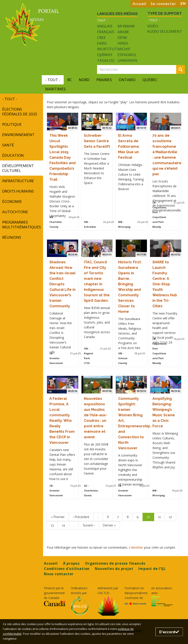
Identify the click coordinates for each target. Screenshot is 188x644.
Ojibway (105, 55)
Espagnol (127, 55)
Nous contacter (59, 574)
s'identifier (136, 547)
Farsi (102, 43)
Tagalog (106, 60)
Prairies (104, 80)
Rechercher (182, 70)
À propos (71, 563)
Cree (101, 37)
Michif (124, 49)
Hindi (123, 43)
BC (70, 80)
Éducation (13, 155)
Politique (12, 124)
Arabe (123, 32)
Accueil (139, 4)
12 (172, 517)
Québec (150, 80)
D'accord (169, 632)
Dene (122, 37)
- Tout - (153, 20)
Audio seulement (165, 31)
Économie (12, 201)
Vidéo (153, 26)
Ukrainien (127, 60)
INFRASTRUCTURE (18, 181)
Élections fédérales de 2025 (20, 112)
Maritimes (55, 89)
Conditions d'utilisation (67, 569)
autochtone (15, 212)
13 (54, 525)
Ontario (127, 80)
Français (106, 32)
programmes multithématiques (22, 225)
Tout (101, 20)
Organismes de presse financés (115, 563)
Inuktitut (107, 49)
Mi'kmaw (126, 26)
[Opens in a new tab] (55, 604)
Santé (8, 145)
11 (162, 517)
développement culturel (18, 168)
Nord (84, 80)
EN (183, 4)
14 (65, 525)
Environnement (18, 135)
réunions (12, 237)
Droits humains (18, 191)
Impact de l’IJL (152, 569)
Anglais (105, 26)
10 (150, 518)
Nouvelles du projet (114, 569)
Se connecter (163, 4)
